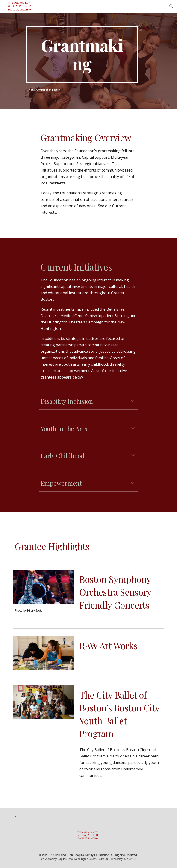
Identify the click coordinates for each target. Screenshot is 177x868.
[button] (171, 6)
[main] (82, 54)
